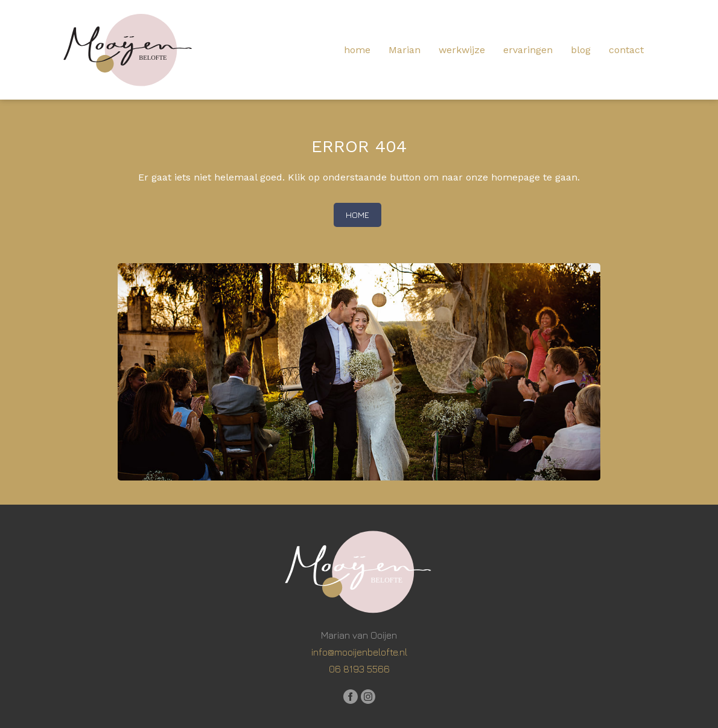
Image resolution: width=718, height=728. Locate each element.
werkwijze (462, 50)
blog (581, 50)
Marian (405, 50)
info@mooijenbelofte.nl (359, 652)
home (357, 50)
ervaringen (528, 50)
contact (626, 50)
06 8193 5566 (359, 669)
